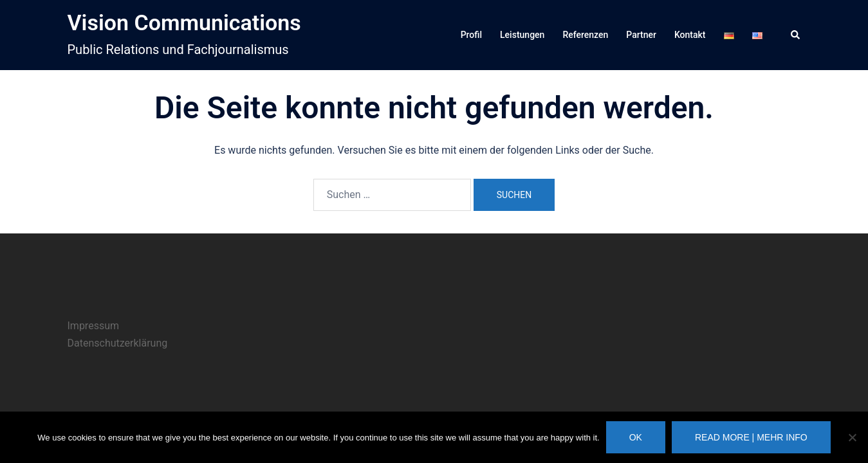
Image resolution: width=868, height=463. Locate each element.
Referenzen (585, 35)
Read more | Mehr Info (751, 437)
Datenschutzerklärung (118, 343)
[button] (796, 35)
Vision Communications (184, 23)
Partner (641, 35)
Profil (471, 35)
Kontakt (690, 35)
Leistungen (522, 35)
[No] (852, 437)
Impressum (94, 326)
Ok (636, 437)
